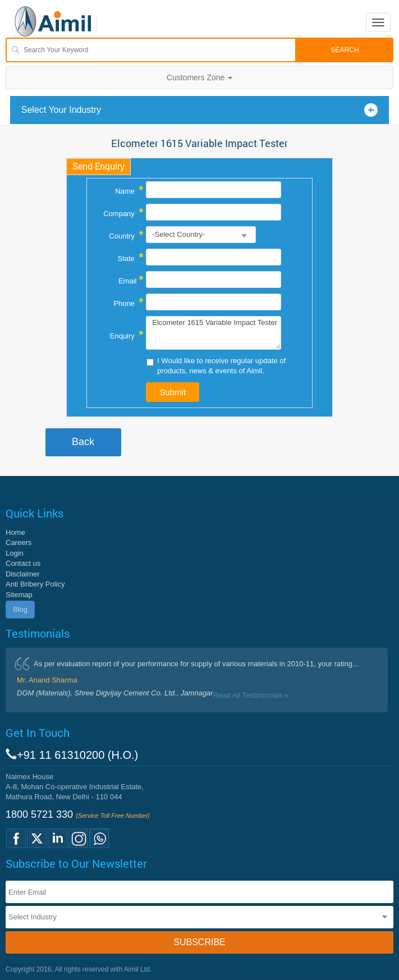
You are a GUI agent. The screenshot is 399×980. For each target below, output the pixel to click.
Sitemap (19, 595)
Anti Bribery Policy (35, 584)
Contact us (23, 563)
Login (15, 553)
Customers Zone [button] (199, 77)
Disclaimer (23, 574)
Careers (19, 542)
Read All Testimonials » (251, 695)
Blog (20, 609)
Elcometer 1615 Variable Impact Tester (214, 333)
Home (15, 532)
